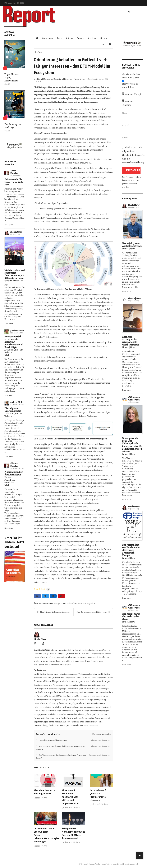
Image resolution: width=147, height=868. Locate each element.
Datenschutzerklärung (133, 162)
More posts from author (102, 734)
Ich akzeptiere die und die (132, 155)
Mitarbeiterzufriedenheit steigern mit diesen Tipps (55, 612)
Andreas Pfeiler (17, 402)
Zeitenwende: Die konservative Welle (14, 181)
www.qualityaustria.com (91, 726)
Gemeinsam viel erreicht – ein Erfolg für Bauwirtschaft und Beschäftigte (14, 342)
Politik (7, 185)
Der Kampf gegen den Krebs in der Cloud (131, 617)
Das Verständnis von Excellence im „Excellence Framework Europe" (131, 550)
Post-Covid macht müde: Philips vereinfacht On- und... (95, 612)
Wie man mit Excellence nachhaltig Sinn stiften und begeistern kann (70, 797)
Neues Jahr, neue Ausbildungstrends (132, 245)
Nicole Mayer (16, 232)
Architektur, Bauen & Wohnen (13, 351)
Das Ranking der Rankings (13, 126)
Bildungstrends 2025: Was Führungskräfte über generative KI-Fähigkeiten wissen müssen (132, 445)
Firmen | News (40, 798)
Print (40, 52)
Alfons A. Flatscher (14, 172)
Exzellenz (73, 603)
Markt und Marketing (43, 79)
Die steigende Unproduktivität (13, 410)
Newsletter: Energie (132, 94)
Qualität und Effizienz (13, 281)
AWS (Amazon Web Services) (134, 398)
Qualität (92, 603)
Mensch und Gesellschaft (10, 481)
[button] (104, 38)
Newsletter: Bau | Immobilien (131, 86)
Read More (9, 225)
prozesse (83, 603)
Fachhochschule (47, 603)
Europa (8, 477)
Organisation (61, 603)
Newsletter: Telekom (128, 103)
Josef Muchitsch (17, 331)
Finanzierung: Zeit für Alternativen (14, 473)
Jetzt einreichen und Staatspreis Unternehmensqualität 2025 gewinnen (15, 274)
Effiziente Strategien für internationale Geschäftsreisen (130, 341)
